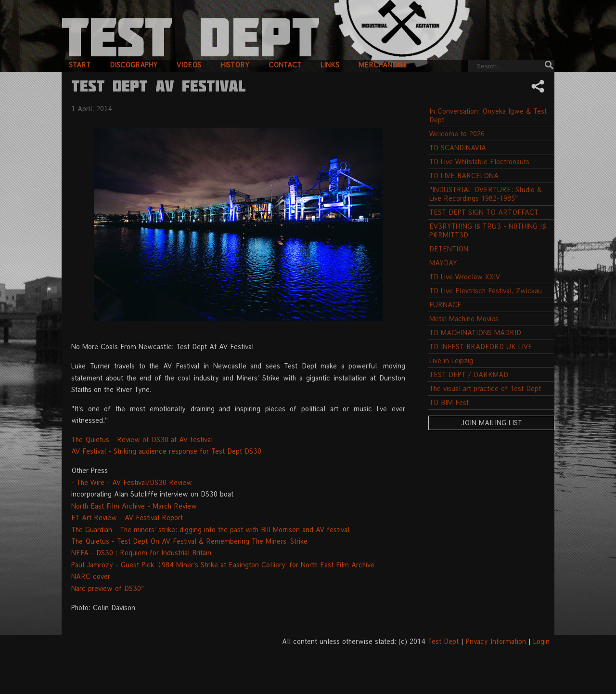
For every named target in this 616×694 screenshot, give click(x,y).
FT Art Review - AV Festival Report (127, 517)
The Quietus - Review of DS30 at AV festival (142, 439)
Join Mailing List (492, 423)
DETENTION (449, 249)
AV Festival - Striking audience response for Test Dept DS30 (166, 451)
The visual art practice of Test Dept (485, 388)
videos (189, 65)
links (330, 65)
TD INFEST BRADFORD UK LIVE (481, 347)
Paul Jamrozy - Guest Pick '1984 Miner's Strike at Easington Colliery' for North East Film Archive (223, 565)
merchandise (383, 65)
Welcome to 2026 (457, 134)
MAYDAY (443, 263)
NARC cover (91, 576)
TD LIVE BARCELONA (464, 176)
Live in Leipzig (451, 360)
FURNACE (445, 305)
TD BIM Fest (449, 402)
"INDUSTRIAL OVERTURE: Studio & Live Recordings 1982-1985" (486, 194)
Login (541, 641)
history (235, 65)
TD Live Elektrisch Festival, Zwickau (486, 291)
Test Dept (443, 641)
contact (285, 65)
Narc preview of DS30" (108, 588)
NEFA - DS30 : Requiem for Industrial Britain (141, 553)
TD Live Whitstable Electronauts (479, 162)
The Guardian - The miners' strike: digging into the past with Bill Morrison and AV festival (210, 530)
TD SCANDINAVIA (458, 148)
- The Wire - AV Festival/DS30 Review (132, 482)
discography (134, 65)
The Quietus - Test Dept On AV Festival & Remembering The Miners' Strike (189, 541)
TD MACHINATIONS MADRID (475, 333)
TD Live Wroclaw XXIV (465, 277)
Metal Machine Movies (464, 319)
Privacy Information (496, 641)
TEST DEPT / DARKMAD (469, 374)
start (80, 65)
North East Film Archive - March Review (134, 506)
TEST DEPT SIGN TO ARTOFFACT (484, 212)
